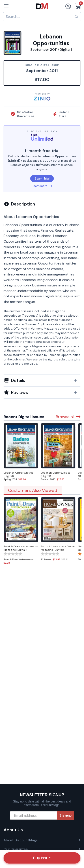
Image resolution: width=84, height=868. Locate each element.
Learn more (42, 186)
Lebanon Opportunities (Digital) (18, 474)
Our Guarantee (16, 849)
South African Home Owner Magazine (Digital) (58, 548)
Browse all (68, 417)
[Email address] (34, 815)
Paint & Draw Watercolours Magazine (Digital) (21, 548)
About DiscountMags (21, 840)
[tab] (42, 204)
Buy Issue (42, 858)
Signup (66, 815)
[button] (42, 204)
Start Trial (42, 178)
